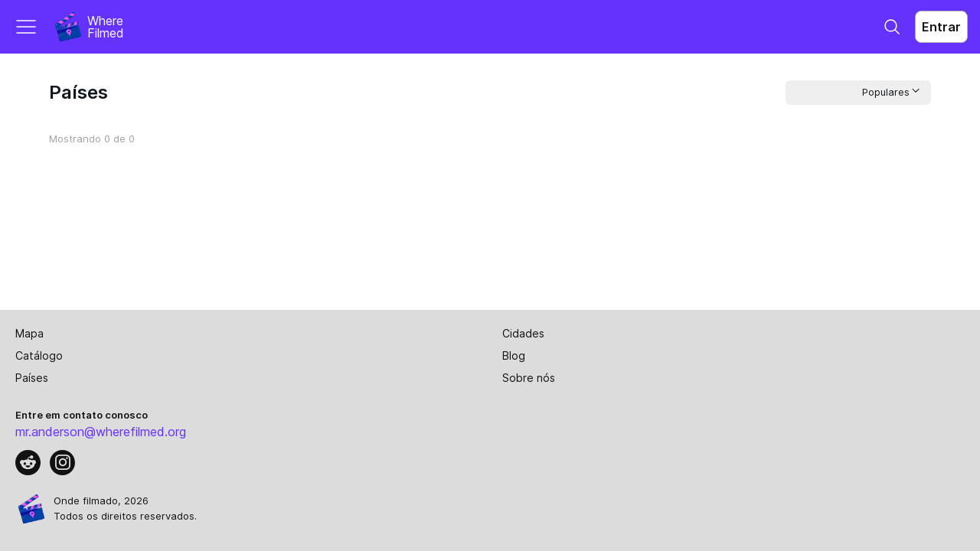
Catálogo (39, 355)
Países (32, 378)
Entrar (941, 27)
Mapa (29, 333)
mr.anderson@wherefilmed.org (101, 432)
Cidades (523, 333)
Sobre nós (529, 378)
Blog (514, 355)
